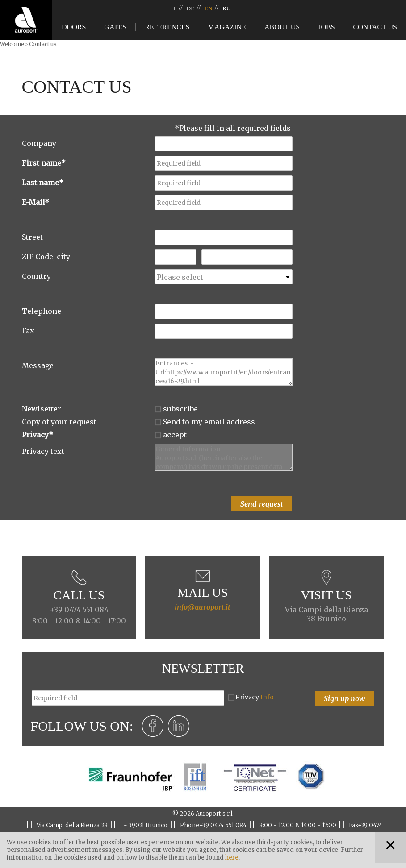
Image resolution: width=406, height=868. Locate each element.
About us (282, 27)
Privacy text (43, 451)
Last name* (43, 183)
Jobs (326, 27)
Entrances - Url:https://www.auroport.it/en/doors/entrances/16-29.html (224, 372)
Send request (262, 504)
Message (38, 365)
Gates (115, 27)
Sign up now (344, 698)
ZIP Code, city (46, 257)
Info (267, 697)
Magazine (227, 27)
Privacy (255, 697)
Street (32, 237)
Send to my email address (209, 422)
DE (190, 8)
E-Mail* (36, 202)
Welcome (12, 44)
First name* (44, 163)
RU (226, 8)
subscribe (180, 409)
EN (208, 8)
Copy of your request (59, 422)
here (232, 858)
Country (36, 276)
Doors (74, 27)
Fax (28, 331)
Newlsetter (42, 409)
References (167, 27)
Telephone (42, 311)
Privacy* (38, 435)
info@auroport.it (203, 607)
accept (175, 435)
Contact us (375, 27)
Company (39, 143)
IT (174, 8)
